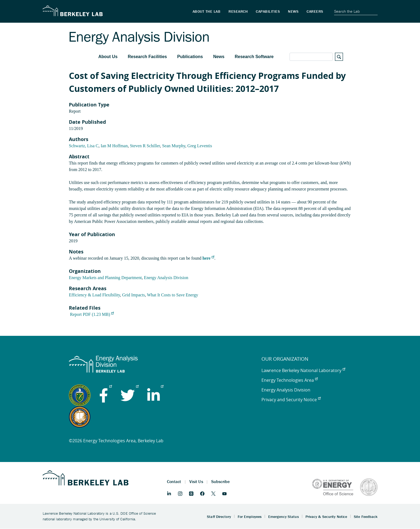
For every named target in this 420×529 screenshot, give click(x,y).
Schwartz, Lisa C (84, 146)
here (209, 258)
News (219, 57)
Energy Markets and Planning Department (105, 278)
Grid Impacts (133, 295)
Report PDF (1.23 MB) (92, 314)
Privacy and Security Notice (291, 400)
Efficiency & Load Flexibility (94, 295)
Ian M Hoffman (114, 146)
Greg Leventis (200, 146)
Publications (190, 57)
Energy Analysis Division (166, 278)
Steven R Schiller (145, 146)
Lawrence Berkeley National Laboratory (303, 370)
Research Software (254, 57)
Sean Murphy (174, 146)
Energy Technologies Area (290, 380)
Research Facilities (147, 57)
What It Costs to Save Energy (172, 295)
